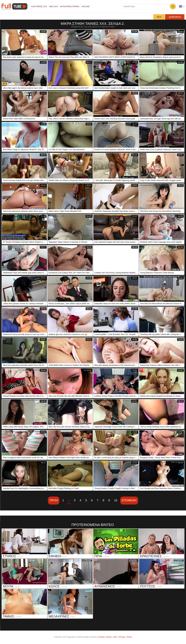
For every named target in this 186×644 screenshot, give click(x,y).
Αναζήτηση (173, 6)
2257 (115, 637)
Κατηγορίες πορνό (70, 7)
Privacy (122, 637)
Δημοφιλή (175, 17)
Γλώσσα (181, 6)
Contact (101, 637)
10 (116, 500)
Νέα (159, 17)
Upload (85, 7)
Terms (129, 637)
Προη (54, 500)
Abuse (109, 637)
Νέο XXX (54, 7)
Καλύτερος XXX (39, 7)
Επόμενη (129, 500)
